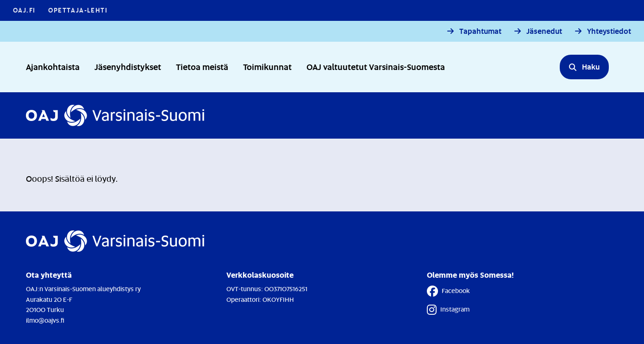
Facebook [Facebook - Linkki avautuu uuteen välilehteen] (448, 291)
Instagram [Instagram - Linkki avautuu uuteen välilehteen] (448, 310)
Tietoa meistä (202, 67)
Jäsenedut (544, 31)
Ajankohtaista (53, 67)
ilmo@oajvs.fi (45, 320)
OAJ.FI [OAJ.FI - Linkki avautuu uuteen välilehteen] (24, 10)
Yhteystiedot (609, 31)
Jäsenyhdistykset (128, 67)
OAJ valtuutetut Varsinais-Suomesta (376, 67)
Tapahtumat (480, 31)
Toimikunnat (267, 67)
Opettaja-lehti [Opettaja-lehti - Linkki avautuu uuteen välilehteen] (78, 10)
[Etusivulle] (115, 115)
